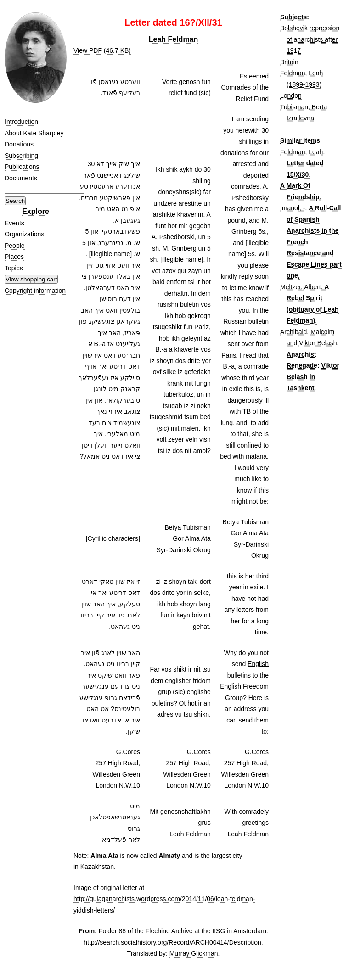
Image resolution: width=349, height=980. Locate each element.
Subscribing (21, 156)
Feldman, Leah (301, 152)
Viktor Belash (318, 343)
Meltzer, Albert (301, 287)
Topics (14, 268)
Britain (289, 62)
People (15, 246)
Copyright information (35, 291)
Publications (22, 167)
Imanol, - (293, 208)
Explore (36, 211)
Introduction (21, 122)
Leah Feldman (174, 39)
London (291, 95)
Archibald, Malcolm (307, 332)
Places (14, 257)
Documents (21, 178)
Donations (19, 144)
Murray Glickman (194, 953)
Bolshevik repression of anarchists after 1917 (310, 39)
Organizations (24, 234)
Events (14, 223)
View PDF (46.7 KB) (102, 50)
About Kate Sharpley (34, 133)
